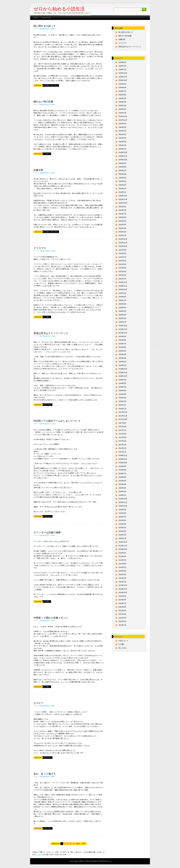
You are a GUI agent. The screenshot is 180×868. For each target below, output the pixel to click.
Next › (78, 844)
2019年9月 (122, 336)
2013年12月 (123, 585)
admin (53, 29)
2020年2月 (122, 318)
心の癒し (47, 85)
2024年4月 (122, 138)
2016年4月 (122, 484)
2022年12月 (123, 196)
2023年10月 (123, 160)
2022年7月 (122, 214)
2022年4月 (122, 225)
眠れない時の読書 (43, 101)
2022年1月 (122, 235)
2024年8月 (122, 127)
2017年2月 (122, 448)
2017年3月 (122, 445)
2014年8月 (122, 556)
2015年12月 (123, 499)
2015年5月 (122, 524)
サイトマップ (46, 18)
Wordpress (95, 861)
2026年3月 (122, 62)
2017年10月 (123, 419)
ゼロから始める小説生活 (59, 9)
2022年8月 (122, 210)
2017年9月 (122, 423)
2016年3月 (122, 488)
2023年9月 (122, 163)
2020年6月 (122, 304)
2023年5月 (122, 178)
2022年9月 (122, 207)
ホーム (36, 18)
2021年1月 (122, 279)
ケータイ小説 (40, 854)
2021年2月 (122, 275)
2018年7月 (122, 387)
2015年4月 (122, 528)
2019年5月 (122, 351)
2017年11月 (123, 416)
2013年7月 (122, 603)
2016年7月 (122, 474)
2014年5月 (122, 567)
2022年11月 (123, 199)
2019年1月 (122, 365)
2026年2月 (122, 66)
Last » (84, 844)
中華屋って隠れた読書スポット (51, 618)
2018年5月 (122, 394)
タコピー (39, 703)
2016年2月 (122, 491)
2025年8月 (122, 87)
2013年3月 (122, 618)
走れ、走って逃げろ (45, 774)
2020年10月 (123, 289)
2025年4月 (122, 102)
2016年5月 (122, 481)
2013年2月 (122, 621)
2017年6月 (122, 434)
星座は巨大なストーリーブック (51, 333)
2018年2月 (122, 405)
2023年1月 (122, 192)
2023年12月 (123, 152)
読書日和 (38, 170)
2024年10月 (123, 120)
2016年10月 (123, 463)
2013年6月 (122, 607)
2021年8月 (122, 253)
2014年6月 (122, 564)
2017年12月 (123, 412)
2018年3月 (122, 401)
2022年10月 (123, 203)
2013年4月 (122, 614)
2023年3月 (122, 185)
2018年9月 (122, 380)
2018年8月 (122, 383)
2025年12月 (123, 73)
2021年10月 (123, 246)
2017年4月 (122, 441)
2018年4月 (122, 398)
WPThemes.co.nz (106, 861)
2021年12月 (123, 239)
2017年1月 (122, 452)
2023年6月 (122, 174)
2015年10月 (123, 506)
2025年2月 (122, 109)
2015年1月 (122, 538)
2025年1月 (122, 113)
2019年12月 (123, 326)
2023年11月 (123, 156)
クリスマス (40, 248)
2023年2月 (122, 188)
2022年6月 (122, 217)
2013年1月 (122, 625)
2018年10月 (123, 376)
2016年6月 (122, 477)
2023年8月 (122, 167)
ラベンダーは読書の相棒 (47, 532)
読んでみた (54, 85)
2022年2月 (122, 232)
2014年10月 (123, 549)
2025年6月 (122, 95)
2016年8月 (122, 470)
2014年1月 (122, 582)
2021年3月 (122, 272)
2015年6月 (122, 520)
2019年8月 (122, 340)
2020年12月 (123, 282)
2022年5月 (122, 221)
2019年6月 (122, 347)
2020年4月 (122, 311)
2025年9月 (122, 84)
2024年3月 (122, 142)
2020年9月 (122, 293)
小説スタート (123, 641)
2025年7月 (122, 91)
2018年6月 (122, 390)
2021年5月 (122, 264)
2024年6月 (122, 134)
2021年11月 (123, 243)
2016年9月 (122, 466)
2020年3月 (122, 315)
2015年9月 (122, 510)
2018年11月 (123, 373)
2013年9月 (122, 596)
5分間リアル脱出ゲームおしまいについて (57, 421)
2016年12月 (123, 455)
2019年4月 (122, 354)
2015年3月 (122, 531)
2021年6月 (122, 261)
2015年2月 (122, 535)
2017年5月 (122, 437)
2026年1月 (122, 70)
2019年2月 (122, 362)
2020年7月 (122, 300)
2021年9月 (122, 250)
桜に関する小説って (45, 26)
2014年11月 (123, 546)
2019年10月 (123, 333)
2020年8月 (122, 297)
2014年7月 (122, 560)
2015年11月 (123, 502)
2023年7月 (122, 171)
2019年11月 (123, 329)
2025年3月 (122, 106)
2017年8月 (122, 427)
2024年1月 (122, 149)
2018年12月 (123, 369)
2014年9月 (122, 553)
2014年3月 (122, 575)
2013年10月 (123, 592)
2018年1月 (122, 409)
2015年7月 (122, 517)
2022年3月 (122, 228)
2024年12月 (123, 116)
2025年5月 (122, 98)
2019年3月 (122, 358)
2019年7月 (122, 344)
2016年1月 (122, 495)
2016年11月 (123, 459)
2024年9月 (122, 124)
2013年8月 (122, 600)
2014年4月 (122, 571)
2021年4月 (122, 268)
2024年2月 (122, 145)
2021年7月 (122, 257)
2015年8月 (122, 513)
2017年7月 (122, 430)
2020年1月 (122, 322)
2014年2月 (122, 578)
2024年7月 (122, 131)
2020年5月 (122, 308)
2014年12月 (123, 542)
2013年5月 (122, 611)
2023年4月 (122, 181)
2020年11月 (123, 286)
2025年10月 (123, 80)
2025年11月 (123, 77)
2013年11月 (123, 589)
